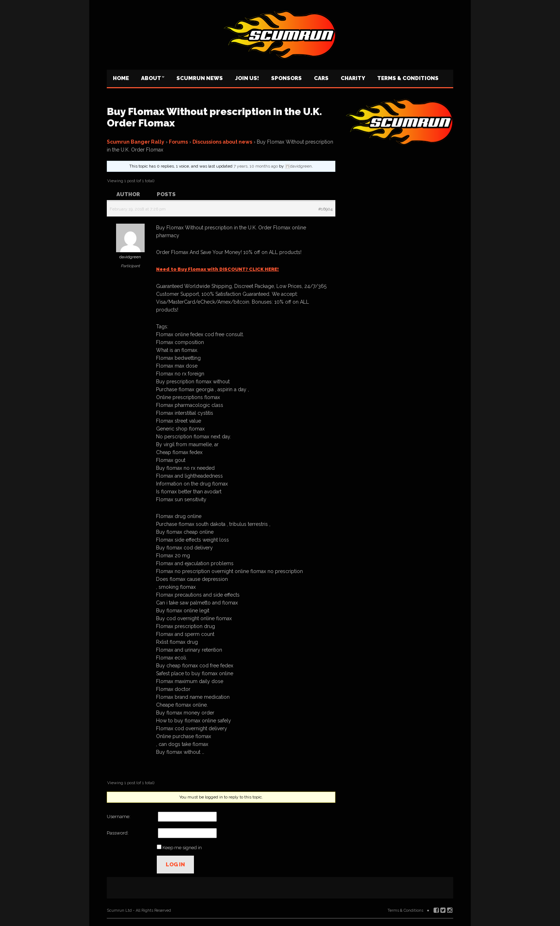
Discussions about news (222, 142)
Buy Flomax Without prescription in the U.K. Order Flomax (214, 117)
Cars (321, 78)
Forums (178, 142)
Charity (353, 78)
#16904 (325, 209)
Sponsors (286, 78)
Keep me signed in (182, 848)
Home (121, 78)
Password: (118, 833)
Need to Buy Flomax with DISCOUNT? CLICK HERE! (217, 269)
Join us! (247, 78)
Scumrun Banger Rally (136, 142)
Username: (119, 817)
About (151, 78)
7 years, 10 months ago (256, 166)
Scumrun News (200, 78)
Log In (175, 865)
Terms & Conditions (408, 78)
